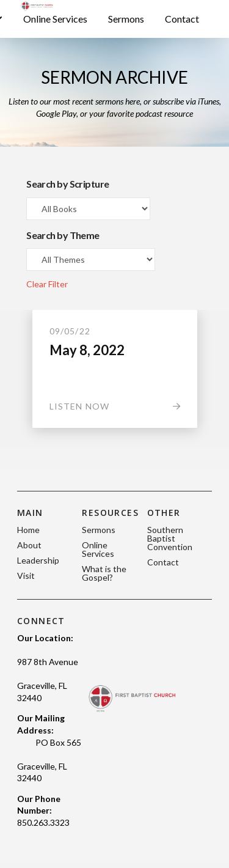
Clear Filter (47, 284)
